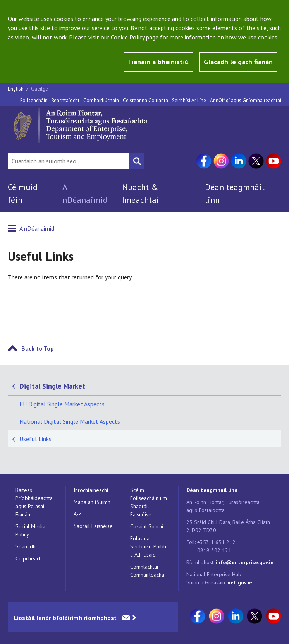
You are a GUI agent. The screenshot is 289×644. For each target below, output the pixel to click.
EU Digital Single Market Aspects (62, 404)
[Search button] (137, 161)
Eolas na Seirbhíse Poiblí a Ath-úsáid (148, 546)
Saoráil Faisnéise (93, 526)
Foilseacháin (34, 100)
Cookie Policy (128, 37)
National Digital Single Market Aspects (70, 421)
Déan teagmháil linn (212, 490)
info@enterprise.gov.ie (245, 562)
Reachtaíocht (65, 100)
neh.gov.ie (240, 582)
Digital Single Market (52, 386)
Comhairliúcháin (101, 100)
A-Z (78, 514)
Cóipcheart (28, 558)
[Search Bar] (68, 161)
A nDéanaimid (37, 228)
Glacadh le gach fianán (238, 62)
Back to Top (38, 348)
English (16, 89)
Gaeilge (40, 89)
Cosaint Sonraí (147, 526)
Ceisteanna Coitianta (145, 100)
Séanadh (26, 546)
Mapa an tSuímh (92, 502)
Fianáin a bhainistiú (158, 62)
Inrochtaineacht (91, 490)
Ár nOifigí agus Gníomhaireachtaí (246, 100)
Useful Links (35, 439)
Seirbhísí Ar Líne (189, 100)
